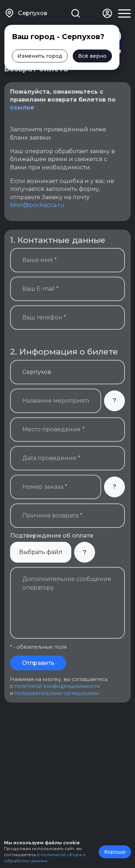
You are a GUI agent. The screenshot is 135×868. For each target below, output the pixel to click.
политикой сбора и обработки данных (45, 858)
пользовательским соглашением (57, 693)
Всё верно (92, 56)
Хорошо (115, 852)
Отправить (38, 663)
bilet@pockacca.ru (37, 205)
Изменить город (40, 56)
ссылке (22, 107)
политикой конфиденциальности (57, 686)
